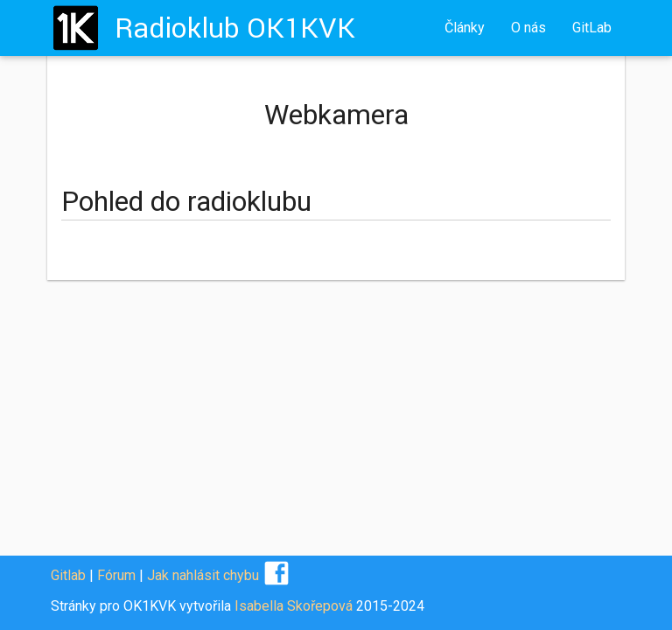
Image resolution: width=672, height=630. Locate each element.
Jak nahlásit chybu (203, 575)
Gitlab (68, 575)
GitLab (592, 28)
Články (465, 28)
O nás (528, 28)
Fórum (116, 575)
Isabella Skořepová (294, 606)
